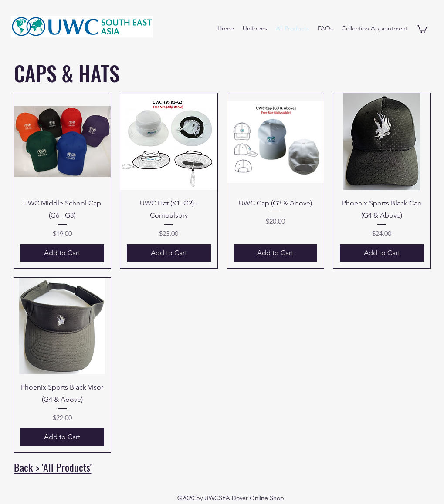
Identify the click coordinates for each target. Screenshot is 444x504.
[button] (422, 28)
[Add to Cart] (63, 253)
